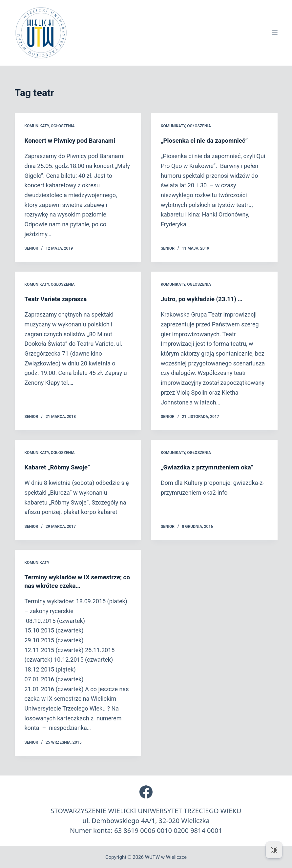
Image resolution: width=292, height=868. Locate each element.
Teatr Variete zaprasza (58, 299)
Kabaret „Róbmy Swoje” (60, 467)
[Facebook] (146, 791)
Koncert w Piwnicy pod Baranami (73, 140)
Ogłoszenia (63, 126)
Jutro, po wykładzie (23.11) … (204, 299)
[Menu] (275, 33)
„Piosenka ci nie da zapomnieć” (207, 140)
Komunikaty (37, 126)
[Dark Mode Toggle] (274, 850)
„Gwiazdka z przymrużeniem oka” (210, 467)
